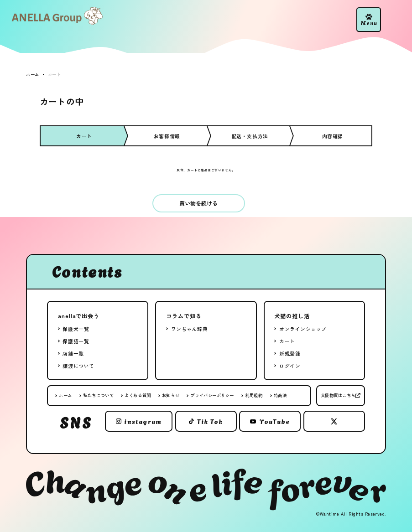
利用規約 (254, 395)
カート (287, 341)
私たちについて (98, 395)
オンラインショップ (303, 329)
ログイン (290, 366)
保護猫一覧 (76, 341)
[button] (369, 20)
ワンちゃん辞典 (190, 329)
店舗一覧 (73, 353)
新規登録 (290, 353)
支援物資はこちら (338, 395)
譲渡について (78, 366)
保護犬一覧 (76, 329)
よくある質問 (138, 395)
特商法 (280, 395)
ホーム (65, 395)
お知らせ (171, 395)
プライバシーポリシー (212, 395)
